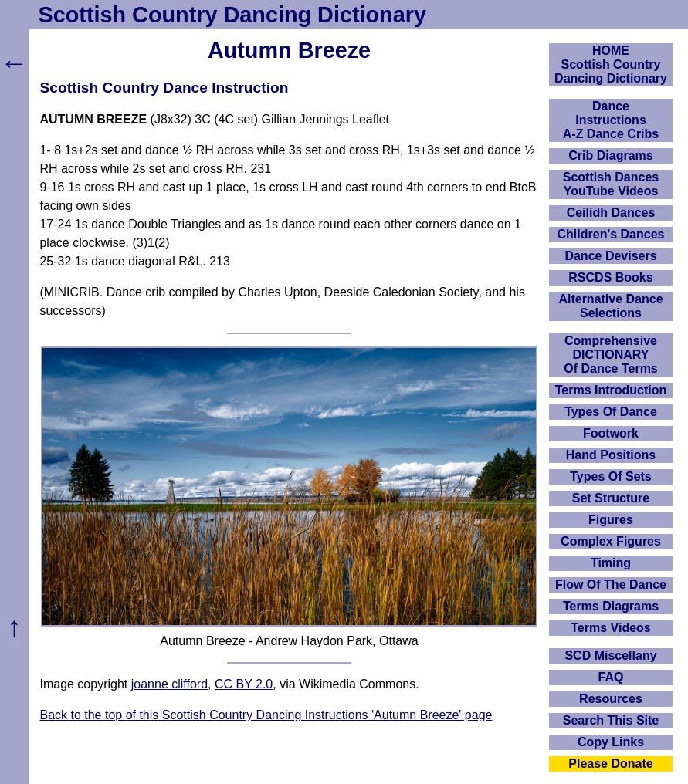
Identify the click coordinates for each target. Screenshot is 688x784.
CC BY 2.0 (244, 684)
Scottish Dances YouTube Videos (611, 184)
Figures (611, 520)
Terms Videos (610, 628)
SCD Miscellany (610, 656)
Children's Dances (611, 234)
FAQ (611, 677)
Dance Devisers (610, 256)
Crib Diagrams (610, 155)
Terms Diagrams (611, 606)
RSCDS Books (610, 277)
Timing (611, 563)
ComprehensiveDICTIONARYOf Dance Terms (611, 355)
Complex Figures (611, 541)
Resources (611, 699)
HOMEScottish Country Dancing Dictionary (611, 64)
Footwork (611, 433)
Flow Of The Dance (611, 585)
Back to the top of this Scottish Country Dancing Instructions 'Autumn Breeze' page (266, 715)
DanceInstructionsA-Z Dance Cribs (611, 120)
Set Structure (611, 498)
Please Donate (610, 764)
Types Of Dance (611, 412)
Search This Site (611, 720)
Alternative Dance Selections (610, 306)
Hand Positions (611, 455)
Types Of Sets (611, 476)
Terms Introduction (611, 390)
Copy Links (611, 742)
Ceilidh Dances (611, 213)
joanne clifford (169, 684)
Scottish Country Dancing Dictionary (232, 15)
